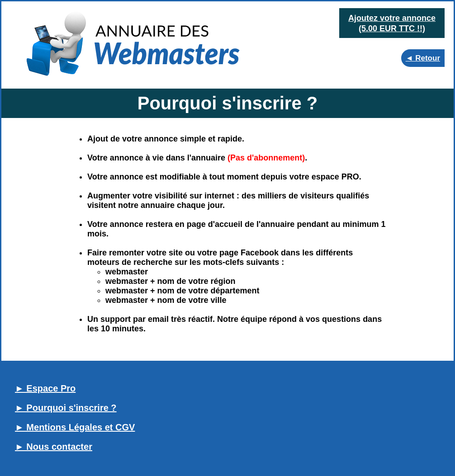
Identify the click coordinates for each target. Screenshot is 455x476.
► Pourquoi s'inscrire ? (66, 408)
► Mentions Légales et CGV (75, 427)
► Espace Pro (45, 388)
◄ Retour (423, 58)
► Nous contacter (54, 447)
